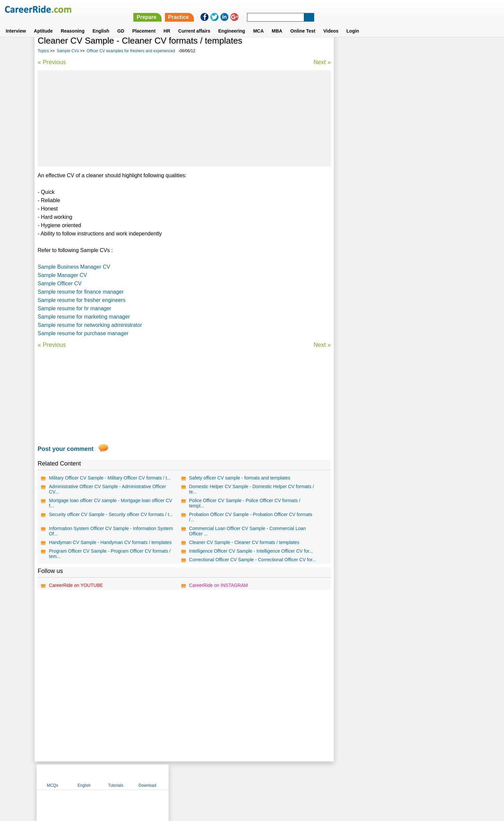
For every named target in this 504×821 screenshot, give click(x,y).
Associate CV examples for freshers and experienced (395, 216)
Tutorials (415, 51)
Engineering (232, 23)
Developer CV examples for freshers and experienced (395, 193)
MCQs (351, 51)
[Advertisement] (184, 118)
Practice (363, 9)
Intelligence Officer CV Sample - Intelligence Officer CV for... (251, 551)
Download (446, 51)
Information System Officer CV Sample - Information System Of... (111, 531)
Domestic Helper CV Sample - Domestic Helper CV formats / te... (251, 489)
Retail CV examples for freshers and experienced (391, 228)
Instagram (325, 777)
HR (167, 23)
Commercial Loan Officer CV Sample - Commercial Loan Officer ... (247, 531)
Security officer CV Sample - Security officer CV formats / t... (111, 514)
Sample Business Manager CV (74, 267)
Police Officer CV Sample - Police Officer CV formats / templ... (245, 503)
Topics (43, 51)
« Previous (52, 62)
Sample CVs (68, 51)
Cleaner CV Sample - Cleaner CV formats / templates (244, 542)
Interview (16, 23)
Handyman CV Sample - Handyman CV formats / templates (110, 542)
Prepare (331, 9)
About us (192, 777)
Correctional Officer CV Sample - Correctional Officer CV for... (252, 560)
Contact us (218, 777)
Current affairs (194, 23)
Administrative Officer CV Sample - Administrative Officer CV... (107, 489)
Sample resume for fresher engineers (81, 300)
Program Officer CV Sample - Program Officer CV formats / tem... (110, 554)
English (101, 23)
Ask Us (276, 777)
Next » (322, 62)
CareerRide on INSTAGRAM (218, 585)
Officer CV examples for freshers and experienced (131, 51)
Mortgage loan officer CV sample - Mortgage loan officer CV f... (111, 503)
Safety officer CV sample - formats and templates (240, 478)
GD (121, 23)
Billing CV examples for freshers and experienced (391, 169)
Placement (144, 23)
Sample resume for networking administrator (90, 325)
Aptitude (43, 23)
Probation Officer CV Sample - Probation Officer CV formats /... (251, 517)
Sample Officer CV (60, 283)
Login (353, 23)
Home (170, 777)
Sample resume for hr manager (74, 308)
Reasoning (73, 23)
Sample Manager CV (62, 275)
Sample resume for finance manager (81, 292)
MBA (277, 23)
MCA (258, 23)
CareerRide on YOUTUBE (76, 585)
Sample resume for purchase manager (83, 333)
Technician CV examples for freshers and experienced (396, 204)
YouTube (299, 777)
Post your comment (65, 449)
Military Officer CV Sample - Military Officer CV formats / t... (110, 478)
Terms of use (249, 777)
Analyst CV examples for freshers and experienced (393, 181)
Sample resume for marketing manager (84, 317)
